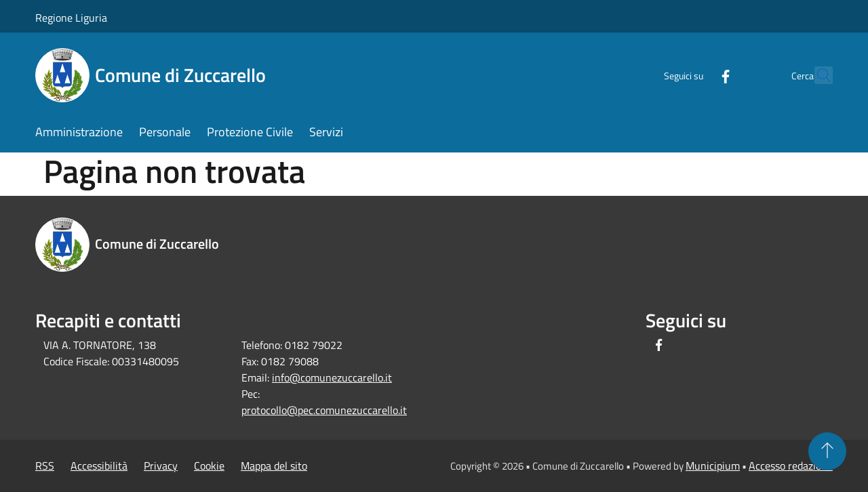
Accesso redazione (791, 466)
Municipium (713, 466)
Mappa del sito (274, 466)
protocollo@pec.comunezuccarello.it (324, 410)
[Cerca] (816, 75)
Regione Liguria (71, 18)
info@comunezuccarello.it (332, 377)
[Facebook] (696, 75)
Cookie (209, 466)
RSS (45, 466)
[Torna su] (827, 451)
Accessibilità (99, 466)
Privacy (161, 466)
